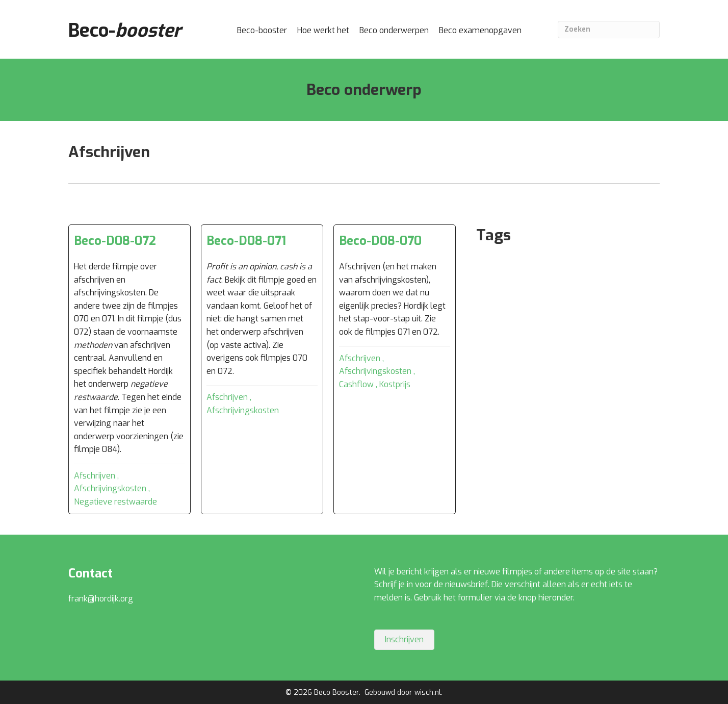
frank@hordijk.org (101, 599)
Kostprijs (395, 384)
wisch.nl (428, 693)
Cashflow (356, 384)
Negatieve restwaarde (115, 502)
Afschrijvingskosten (110, 488)
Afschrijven (95, 476)
